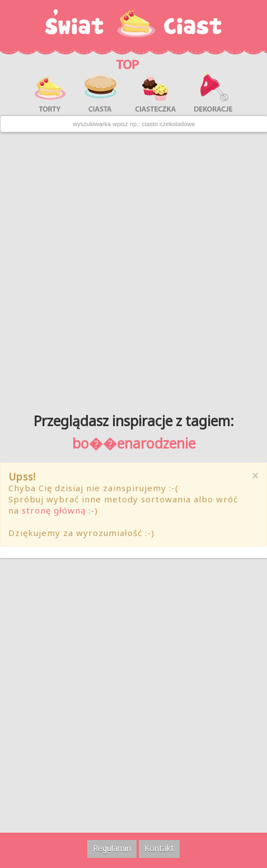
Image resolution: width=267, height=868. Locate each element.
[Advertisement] (133, 268)
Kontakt (159, 848)
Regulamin (112, 848)
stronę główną (54, 510)
